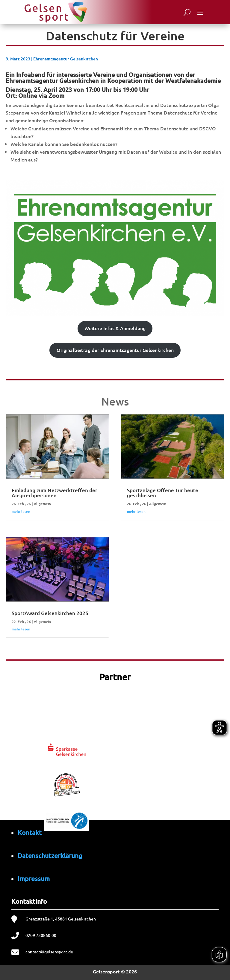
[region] (115, 791)
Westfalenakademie (193, 80)
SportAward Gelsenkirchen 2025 (50, 613)
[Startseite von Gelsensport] (55, 12)
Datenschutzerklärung (50, 855)
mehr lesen (21, 512)
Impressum (34, 878)
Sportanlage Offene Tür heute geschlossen (163, 493)
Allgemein (42, 504)
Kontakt (30, 832)
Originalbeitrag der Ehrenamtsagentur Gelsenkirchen (115, 350)
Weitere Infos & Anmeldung (115, 328)
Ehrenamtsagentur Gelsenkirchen (66, 59)
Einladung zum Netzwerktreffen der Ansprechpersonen (55, 493)
